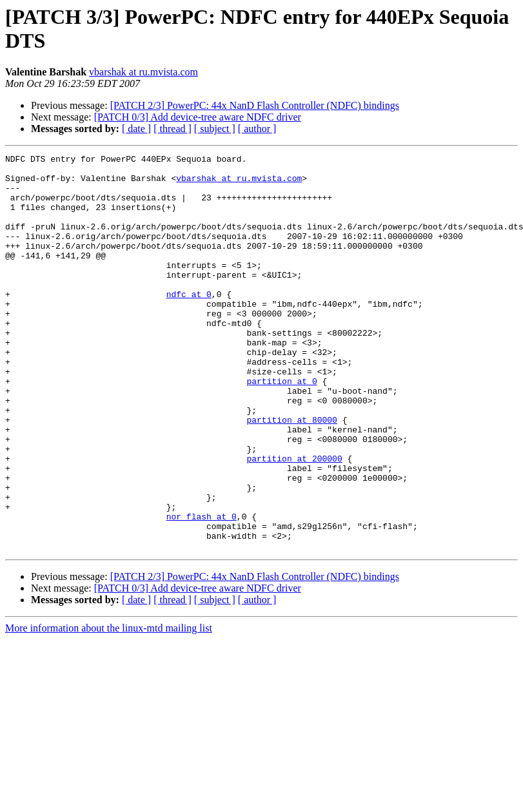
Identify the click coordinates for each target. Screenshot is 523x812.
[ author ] (257, 129)
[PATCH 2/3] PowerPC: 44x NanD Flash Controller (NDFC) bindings (255, 105)
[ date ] (136, 129)
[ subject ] (215, 129)
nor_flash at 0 (202, 590)
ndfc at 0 (189, 323)
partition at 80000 (291, 474)
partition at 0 (281, 427)
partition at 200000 (294, 520)
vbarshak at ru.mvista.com (143, 72)
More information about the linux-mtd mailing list (109, 707)
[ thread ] (173, 129)
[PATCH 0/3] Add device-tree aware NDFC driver (198, 117)
